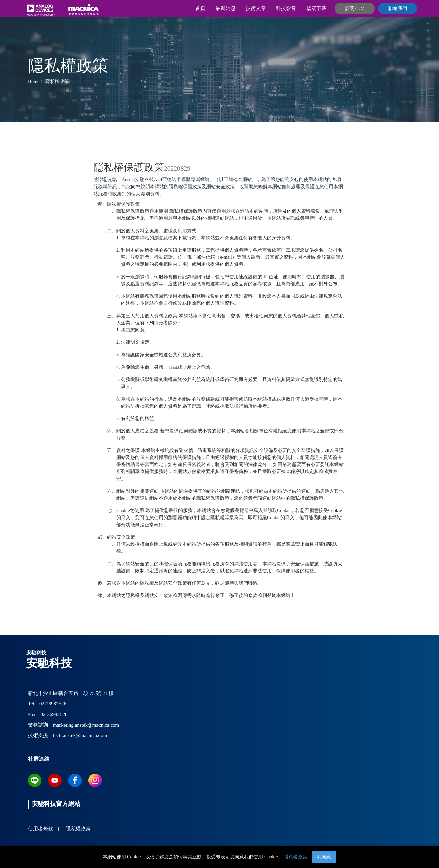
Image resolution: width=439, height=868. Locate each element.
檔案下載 (316, 8)
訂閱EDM (355, 9)
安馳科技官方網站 (56, 804)
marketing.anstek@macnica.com (86, 725)
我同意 (324, 857)
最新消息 (226, 8)
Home (34, 81)
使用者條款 (41, 829)
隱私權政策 (295, 857)
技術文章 (256, 8)
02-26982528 (54, 714)
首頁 (200, 8)
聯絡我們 (398, 9)
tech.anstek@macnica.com (80, 735)
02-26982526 (53, 704)
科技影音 (286, 8)
